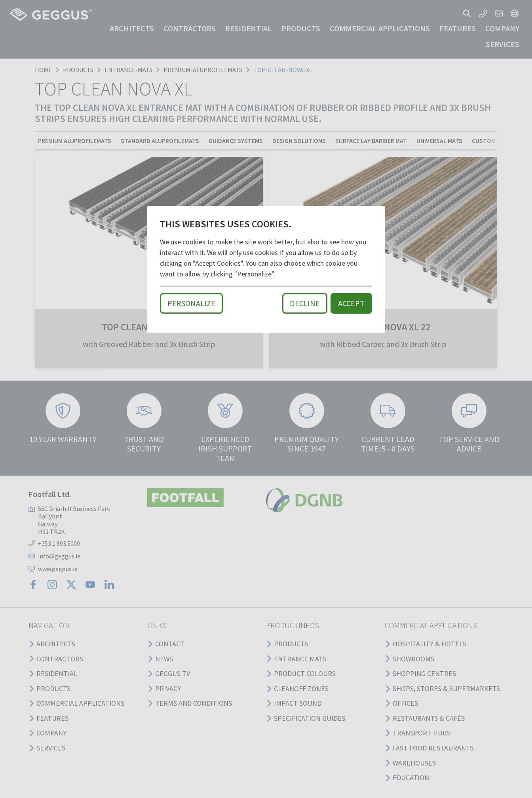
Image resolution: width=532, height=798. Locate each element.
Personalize (191, 303)
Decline (305, 303)
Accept (351, 303)
